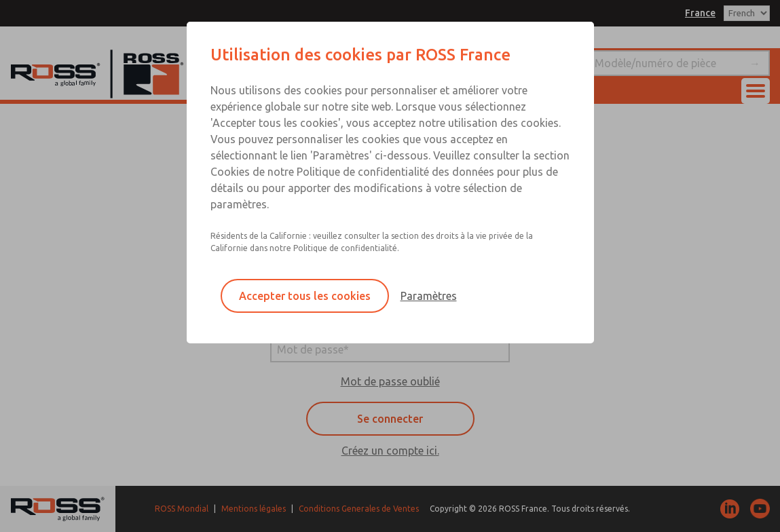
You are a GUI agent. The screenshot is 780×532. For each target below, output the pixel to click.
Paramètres (429, 296)
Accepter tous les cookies (305, 296)
